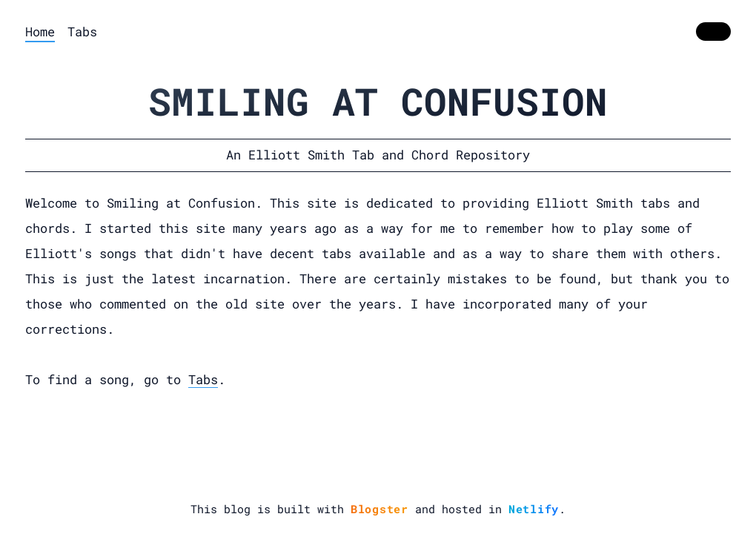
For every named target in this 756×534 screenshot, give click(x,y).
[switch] (713, 32)
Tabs (82, 32)
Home (40, 32)
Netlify (534, 509)
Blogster (379, 509)
